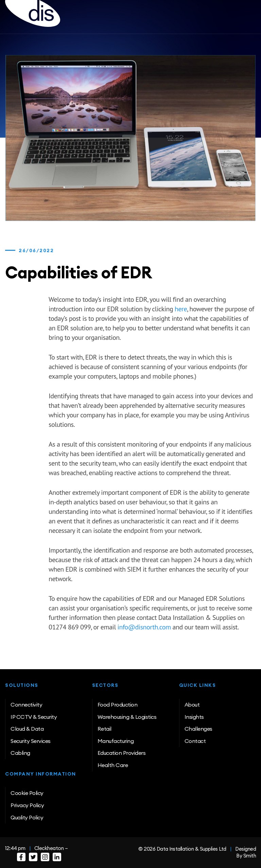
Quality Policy (27, 817)
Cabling (20, 753)
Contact (195, 741)
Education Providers (122, 753)
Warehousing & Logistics (127, 717)
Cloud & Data (27, 729)
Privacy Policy (27, 805)
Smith (250, 856)
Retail (105, 729)
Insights (194, 717)
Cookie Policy (27, 793)
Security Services (31, 741)
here (181, 309)
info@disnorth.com (144, 627)
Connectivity (26, 705)
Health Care (113, 765)
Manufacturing (116, 741)
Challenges (198, 729)
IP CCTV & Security (34, 717)
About (192, 705)
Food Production (118, 705)
